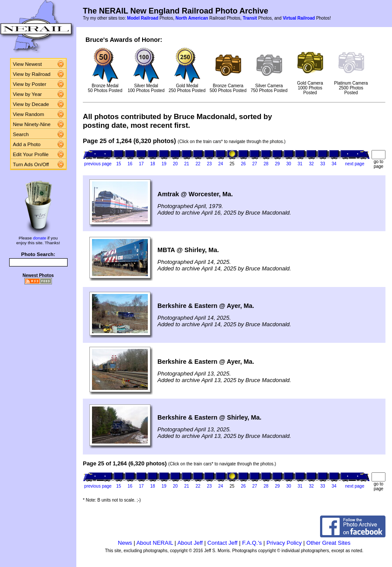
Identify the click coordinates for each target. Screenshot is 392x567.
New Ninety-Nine (32, 124)
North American (192, 18)
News (125, 543)
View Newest (27, 64)
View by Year (27, 94)
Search (21, 134)
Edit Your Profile (31, 154)
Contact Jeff (223, 543)
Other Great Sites (329, 543)
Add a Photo (27, 144)
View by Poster (30, 84)
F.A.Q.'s (252, 543)
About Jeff (190, 543)
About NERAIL (155, 543)
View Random (29, 114)
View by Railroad (32, 74)
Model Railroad (143, 18)
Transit (250, 18)
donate (40, 238)
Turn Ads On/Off (31, 164)
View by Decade (31, 104)
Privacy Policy (284, 543)
